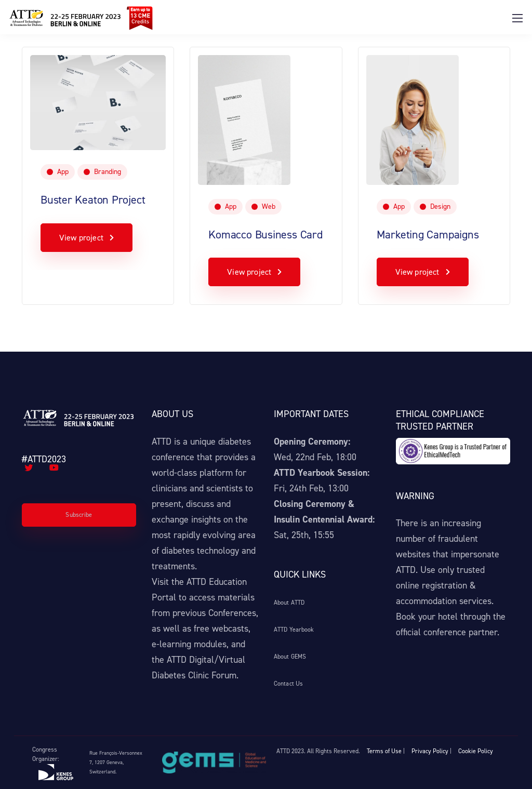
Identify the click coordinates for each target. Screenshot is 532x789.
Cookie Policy (476, 751)
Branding (108, 172)
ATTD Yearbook (294, 630)
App (63, 172)
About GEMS (290, 657)
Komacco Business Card (265, 235)
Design (440, 206)
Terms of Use (384, 751)
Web (269, 206)
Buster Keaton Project (93, 200)
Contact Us (288, 684)
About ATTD (289, 603)
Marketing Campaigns (428, 235)
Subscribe (79, 515)
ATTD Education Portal (199, 590)
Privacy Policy (430, 751)
